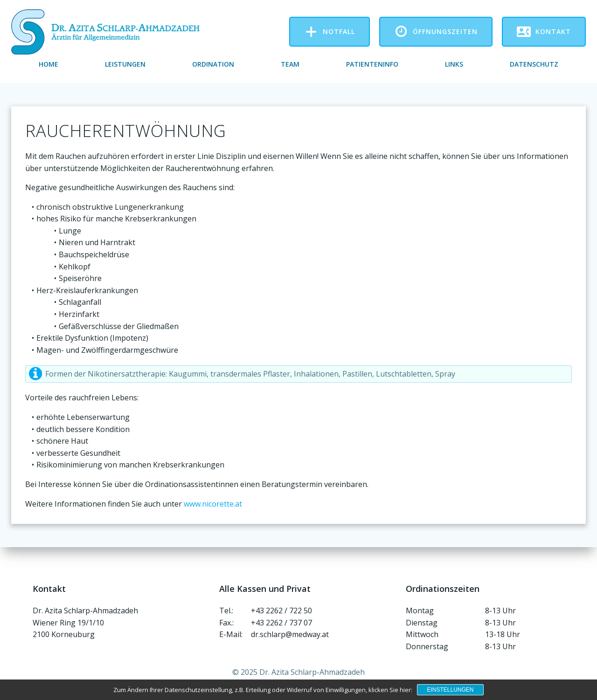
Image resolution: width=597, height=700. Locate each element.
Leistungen (125, 64)
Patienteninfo (372, 64)
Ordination (213, 64)
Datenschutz (534, 64)
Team (290, 64)
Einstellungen (450, 690)
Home (49, 64)
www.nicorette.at (213, 504)
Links (454, 64)
